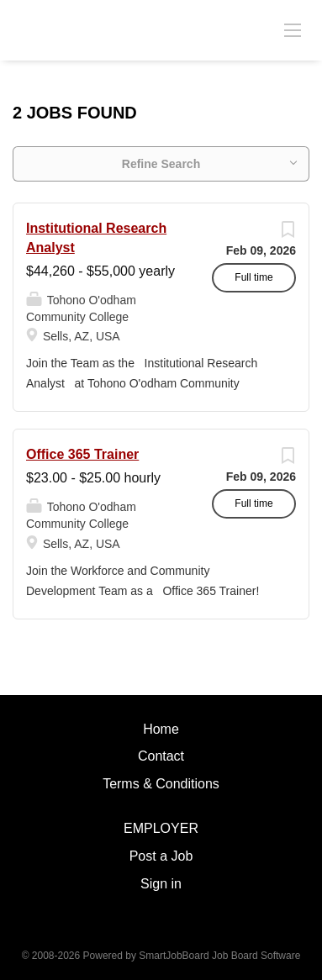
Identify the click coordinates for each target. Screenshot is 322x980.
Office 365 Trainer (82, 454)
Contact (161, 756)
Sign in (161, 884)
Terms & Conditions (161, 784)
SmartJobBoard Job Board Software (219, 956)
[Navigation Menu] (293, 29)
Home (161, 729)
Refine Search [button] (161, 164)
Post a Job (161, 856)
